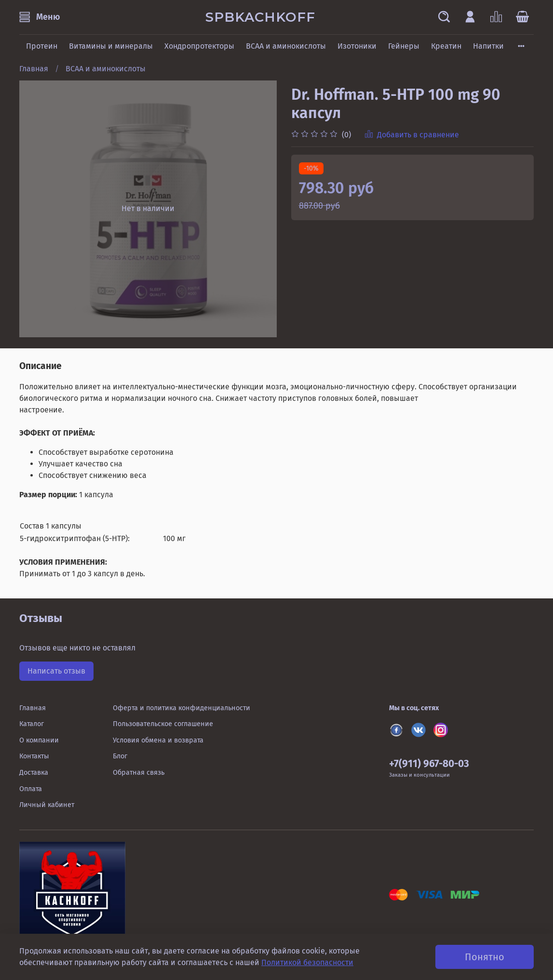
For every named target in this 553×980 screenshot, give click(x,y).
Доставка (34, 773)
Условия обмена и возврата (158, 740)
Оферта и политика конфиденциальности (182, 708)
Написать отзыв (56, 671)
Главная (34, 69)
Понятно (485, 957)
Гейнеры (404, 46)
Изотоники (357, 46)
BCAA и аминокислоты (286, 46)
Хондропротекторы (199, 46)
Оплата (31, 789)
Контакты (34, 756)
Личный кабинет (47, 805)
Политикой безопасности (307, 962)
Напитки (488, 46)
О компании (39, 740)
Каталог (32, 724)
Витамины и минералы (111, 46)
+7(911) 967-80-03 (429, 764)
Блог (120, 756)
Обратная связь (139, 773)
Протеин (42, 46)
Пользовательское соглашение (163, 724)
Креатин (446, 46)
